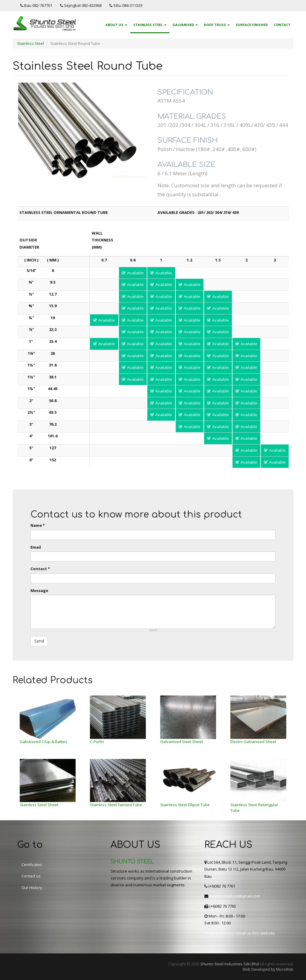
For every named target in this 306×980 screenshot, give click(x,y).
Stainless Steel (150, 25)
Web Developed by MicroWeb (268, 969)
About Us (116, 25)
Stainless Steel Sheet (39, 805)
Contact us (31, 876)
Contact (282, 25)
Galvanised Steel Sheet (182, 742)
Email (36, 547)
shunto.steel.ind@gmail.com (235, 896)
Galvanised (185, 25)
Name (38, 525)
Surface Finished (252, 25)
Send (39, 641)
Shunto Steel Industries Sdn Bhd (229, 964)
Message (39, 591)
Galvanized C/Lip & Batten (43, 742)
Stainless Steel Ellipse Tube (185, 805)
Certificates (32, 865)
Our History (32, 888)
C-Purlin (97, 742)
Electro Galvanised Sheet (253, 742)
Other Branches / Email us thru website (240, 933)
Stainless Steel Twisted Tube (116, 805)
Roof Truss (217, 25)
